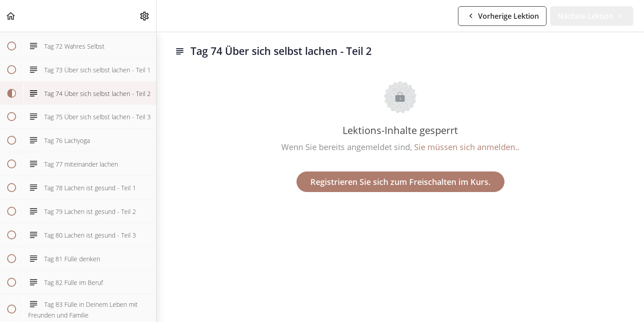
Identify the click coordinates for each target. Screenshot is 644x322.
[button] (11, 16)
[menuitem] (145, 16)
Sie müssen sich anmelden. (466, 147)
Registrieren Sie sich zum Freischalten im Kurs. (400, 182)
